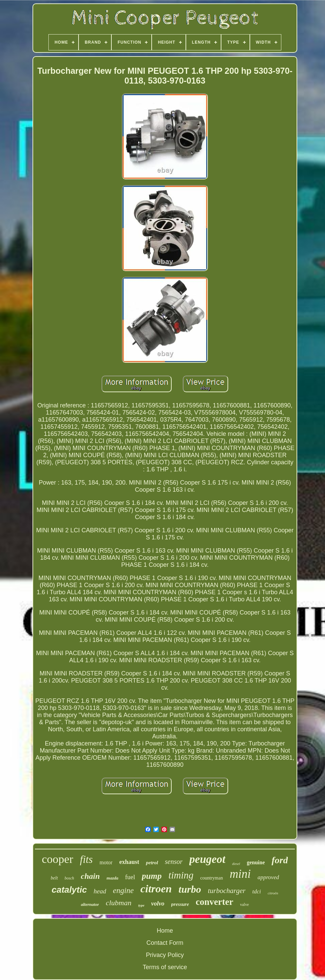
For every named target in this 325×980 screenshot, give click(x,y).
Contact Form (165, 943)
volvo (158, 904)
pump (152, 876)
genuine (256, 862)
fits (86, 859)
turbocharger (227, 891)
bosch (69, 878)
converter (214, 902)
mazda (113, 878)
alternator (90, 904)
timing (181, 875)
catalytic (69, 890)
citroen (156, 889)
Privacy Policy (165, 955)
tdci (257, 892)
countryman (212, 878)
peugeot (207, 859)
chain (90, 876)
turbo (190, 889)
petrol (152, 863)
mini (240, 874)
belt (54, 878)
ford (280, 860)
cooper (58, 859)
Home (165, 931)
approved (268, 877)
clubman (118, 903)
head (100, 891)
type (141, 905)
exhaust (129, 862)
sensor (174, 862)
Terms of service (165, 967)
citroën (273, 893)
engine (123, 890)
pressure (180, 904)
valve (244, 905)
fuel (130, 877)
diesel (236, 864)
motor (106, 862)
